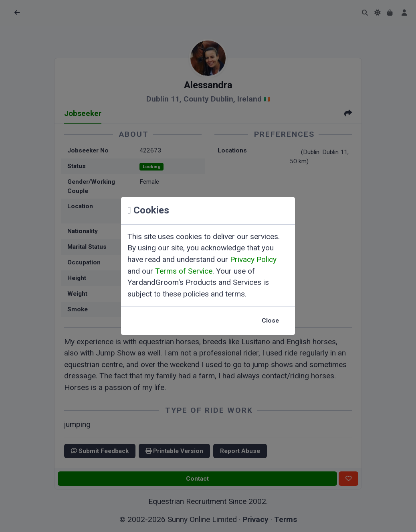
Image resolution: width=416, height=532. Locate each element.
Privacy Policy (253, 259)
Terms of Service (184, 271)
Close (270, 321)
